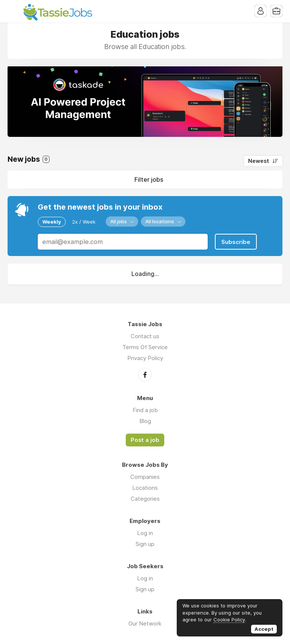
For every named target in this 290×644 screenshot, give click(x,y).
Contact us (145, 336)
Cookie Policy (229, 619)
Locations (145, 488)
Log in (145, 533)
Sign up (145, 544)
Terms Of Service (145, 347)
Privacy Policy (145, 358)
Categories (145, 499)
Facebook (145, 375)
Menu (13, 11)
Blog (145, 421)
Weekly (52, 222)
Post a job (145, 440)
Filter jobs (149, 179)
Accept (264, 629)
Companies (145, 477)
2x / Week (84, 222)
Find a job (145, 410)
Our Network (145, 623)
